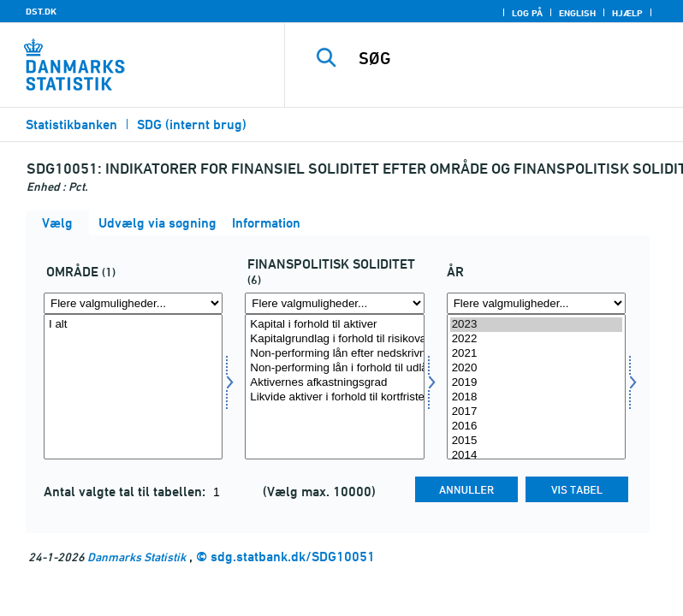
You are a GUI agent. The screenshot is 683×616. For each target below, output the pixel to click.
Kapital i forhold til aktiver (334, 325)
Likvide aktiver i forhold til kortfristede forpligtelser (334, 397)
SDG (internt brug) (192, 124)
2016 (536, 426)
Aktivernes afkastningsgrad (334, 383)
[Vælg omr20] (133, 387)
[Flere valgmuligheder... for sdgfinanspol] (334, 303)
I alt (133, 325)
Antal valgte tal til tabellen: (126, 492)
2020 (536, 368)
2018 (536, 397)
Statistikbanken (71, 124)
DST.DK (41, 11)
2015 (536, 441)
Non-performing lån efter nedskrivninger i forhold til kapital (334, 354)
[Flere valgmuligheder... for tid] (536, 303)
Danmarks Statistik (137, 557)
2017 (536, 412)
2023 (536, 325)
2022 (536, 339)
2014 (536, 456)
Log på (527, 13)
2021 (536, 354)
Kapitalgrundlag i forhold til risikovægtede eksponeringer (334, 339)
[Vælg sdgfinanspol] (334, 387)
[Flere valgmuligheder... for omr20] (133, 303)
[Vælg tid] (536, 387)
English (577, 13)
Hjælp (627, 13)
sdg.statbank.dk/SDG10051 (293, 557)
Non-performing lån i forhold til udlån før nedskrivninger (334, 368)
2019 (536, 383)
